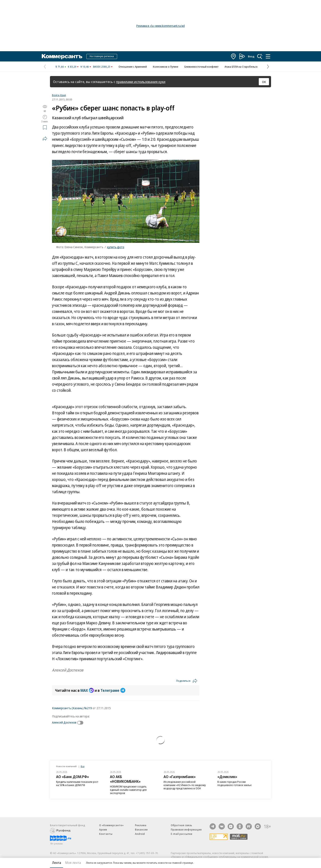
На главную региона (102, 56)
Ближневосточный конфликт (201, 67)
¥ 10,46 (85, 67)
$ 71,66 (60, 67)
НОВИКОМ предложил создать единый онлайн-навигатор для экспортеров (128, 790)
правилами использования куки (141, 82)
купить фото (116, 247)
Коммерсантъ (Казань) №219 (72, 708)
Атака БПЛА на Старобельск (241, 67)
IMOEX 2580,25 (102, 67)
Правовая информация (186, 829)
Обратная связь (181, 825)
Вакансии (141, 829)
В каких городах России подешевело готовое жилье (235, 783)
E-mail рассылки (181, 834)
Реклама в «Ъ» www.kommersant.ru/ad (160, 26)
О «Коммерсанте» (111, 825)
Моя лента (73, 863)
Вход (251, 56)
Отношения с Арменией (133, 67)
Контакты (106, 834)
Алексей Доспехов (64, 722)
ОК (264, 82)
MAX (87, 690)
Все (83, 766)
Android (140, 834)
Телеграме (113, 690)
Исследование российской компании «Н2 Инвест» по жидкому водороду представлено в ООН (185, 785)
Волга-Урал (59, 95)
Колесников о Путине (166, 67)
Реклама (141, 825)
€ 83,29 (72, 67)
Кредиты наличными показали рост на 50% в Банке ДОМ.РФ (77, 783)
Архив (103, 829)
